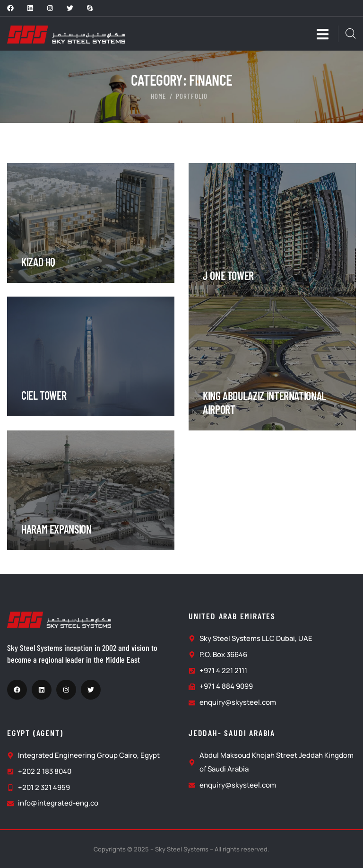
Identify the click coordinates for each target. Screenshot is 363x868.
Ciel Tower (44, 395)
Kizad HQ (38, 262)
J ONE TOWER (228, 276)
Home (159, 96)
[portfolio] (91, 170)
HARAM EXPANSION (56, 529)
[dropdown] (327, 34)
